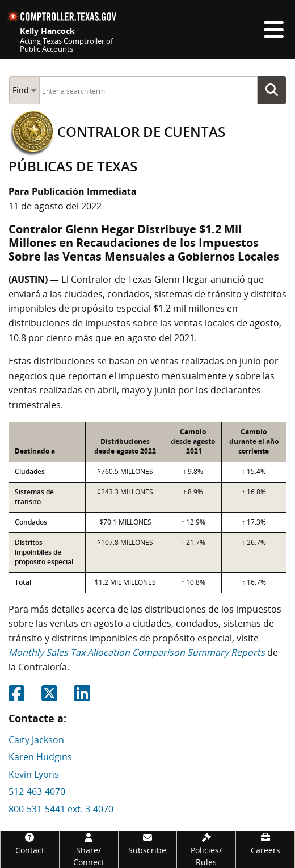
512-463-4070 (37, 791)
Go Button (275, 90)
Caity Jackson (36, 740)
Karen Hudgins (40, 757)
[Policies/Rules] (206, 849)
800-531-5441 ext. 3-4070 (61, 809)
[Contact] (30, 843)
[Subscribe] (148, 843)
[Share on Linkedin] (82, 697)
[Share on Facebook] (16, 697)
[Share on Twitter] (49, 697)
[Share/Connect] (89, 849)
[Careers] (265, 843)
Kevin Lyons (34, 774)
